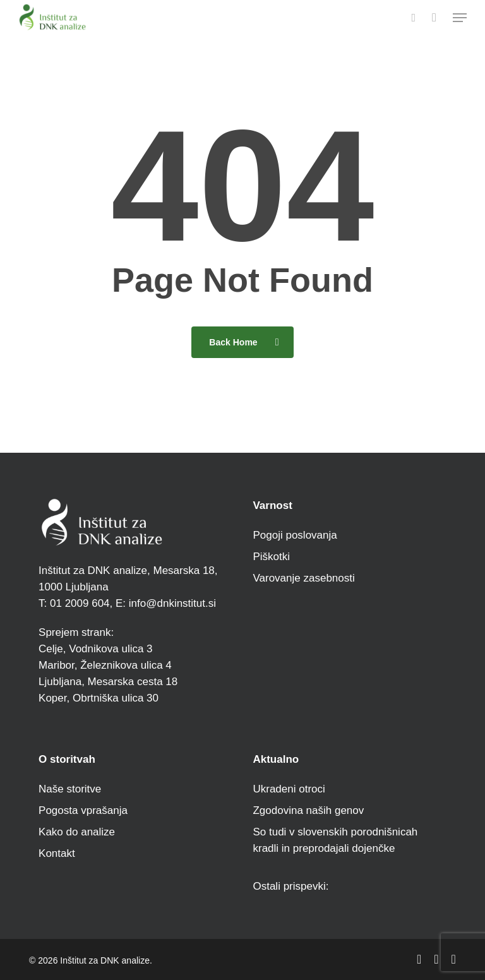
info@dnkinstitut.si (172, 603)
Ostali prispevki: (290, 886)
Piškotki (271, 557)
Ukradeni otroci (289, 789)
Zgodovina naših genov (308, 810)
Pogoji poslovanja (295, 535)
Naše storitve (70, 789)
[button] (460, 18)
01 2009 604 (78, 603)
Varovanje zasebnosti (303, 578)
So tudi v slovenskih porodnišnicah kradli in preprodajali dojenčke (335, 840)
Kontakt (57, 853)
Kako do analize (77, 832)
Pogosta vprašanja (83, 810)
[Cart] (434, 17)
